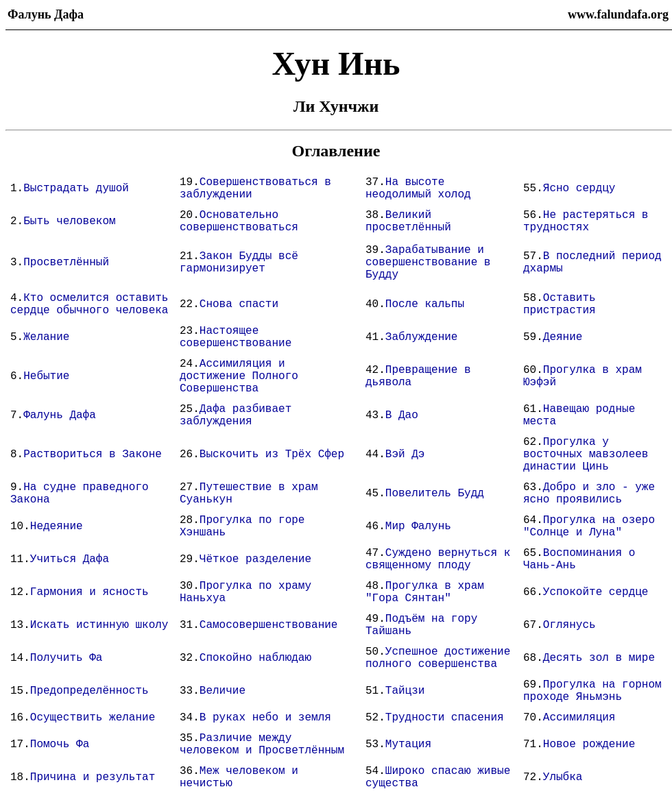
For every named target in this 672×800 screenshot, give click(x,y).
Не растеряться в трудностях (586, 221)
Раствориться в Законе (93, 454)
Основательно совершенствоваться (239, 221)
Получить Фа (67, 658)
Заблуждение (422, 337)
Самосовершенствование (269, 625)
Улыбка (563, 777)
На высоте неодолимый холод (418, 189)
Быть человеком (69, 221)
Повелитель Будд (435, 494)
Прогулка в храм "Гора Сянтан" (425, 592)
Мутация (408, 744)
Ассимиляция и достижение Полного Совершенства (239, 376)
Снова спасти (239, 304)
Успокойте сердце (596, 592)
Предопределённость (89, 691)
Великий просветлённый (408, 221)
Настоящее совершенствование (236, 337)
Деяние (563, 337)
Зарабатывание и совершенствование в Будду (428, 263)
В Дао (402, 415)
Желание (46, 337)
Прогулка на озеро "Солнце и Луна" (589, 526)
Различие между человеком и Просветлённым (262, 744)
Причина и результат (93, 777)
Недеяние (57, 526)
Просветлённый (66, 263)
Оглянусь (569, 625)
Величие (223, 691)
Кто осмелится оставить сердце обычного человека (89, 304)
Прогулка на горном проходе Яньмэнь (592, 691)
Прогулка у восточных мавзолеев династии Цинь (586, 454)
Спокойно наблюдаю (255, 658)
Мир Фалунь (418, 526)
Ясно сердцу (579, 189)
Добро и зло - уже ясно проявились (589, 494)
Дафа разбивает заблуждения (236, 415)
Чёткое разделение (255, 559)
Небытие (46, 376)
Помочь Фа (60, 744)
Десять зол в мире (599, 658)
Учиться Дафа (70, 559)
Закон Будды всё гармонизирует (239, 263)
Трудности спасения (445, 718)
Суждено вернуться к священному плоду (438, 559)
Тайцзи (405, 691)
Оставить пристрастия (560, 304)
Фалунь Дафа (60, 415)
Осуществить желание (93, 718)
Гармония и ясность (89, 592)
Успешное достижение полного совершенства (438, 658)
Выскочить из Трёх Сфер (272, 454)
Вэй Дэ (405, 454)
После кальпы (425, 304)
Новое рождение (589, 744)
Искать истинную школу (99, 625)
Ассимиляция (579, 718)
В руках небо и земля (265, 718)
